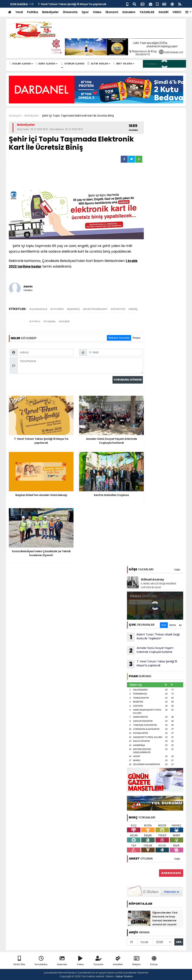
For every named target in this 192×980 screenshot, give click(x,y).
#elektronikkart (95, 309)
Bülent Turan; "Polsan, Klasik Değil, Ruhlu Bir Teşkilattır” (153, 637)
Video (97, 12)
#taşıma (49, 321)
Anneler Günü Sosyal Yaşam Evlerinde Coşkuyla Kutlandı (150, 651)
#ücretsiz (118, 309)
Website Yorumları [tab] (119, 338)
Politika (33, 12)
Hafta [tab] (173, 625)
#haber (64, 321)
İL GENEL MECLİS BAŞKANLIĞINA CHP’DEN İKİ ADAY (159, 585)
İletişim (137, 961)
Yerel (19, 12)
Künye (154, 961)
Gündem (129, 12)
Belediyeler (50, 12)
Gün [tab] (164, 625)
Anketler (118, 961)
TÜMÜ (177, 570)
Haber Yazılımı (124, 976)
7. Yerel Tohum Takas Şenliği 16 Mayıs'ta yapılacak (72, 4)
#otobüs (57, 309)
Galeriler (62, 961)
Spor (85, 12)
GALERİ (163, 12)
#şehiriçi (73, 309)
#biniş (133, 309)
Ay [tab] (180, 625)
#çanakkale (38, 309)
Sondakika (41, 961)
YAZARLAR (147, 12)
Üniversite (70, 12)
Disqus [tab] (136, 338)
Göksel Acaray (152, 579)
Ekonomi (112, 12)
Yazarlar (98, 961)
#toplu (35, 321)
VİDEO (177, 12)
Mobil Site (19, 961)
